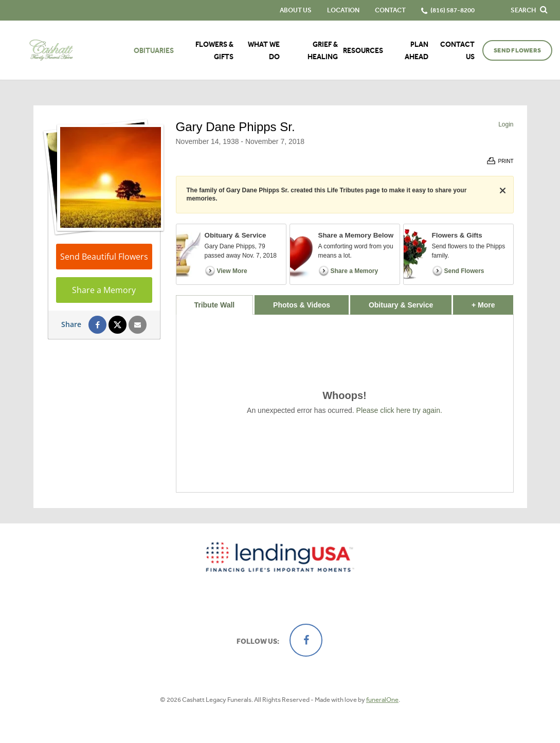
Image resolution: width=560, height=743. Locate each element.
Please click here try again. (399, 410)
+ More (492, 302)
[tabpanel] (345, 403)
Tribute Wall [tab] (214, 305)
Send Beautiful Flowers (104, 257)
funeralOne (382, 700)
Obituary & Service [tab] (401, 305)
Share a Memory (104, 290)
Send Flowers (517, 50)
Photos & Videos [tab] (302, 305)
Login (506, 124)
